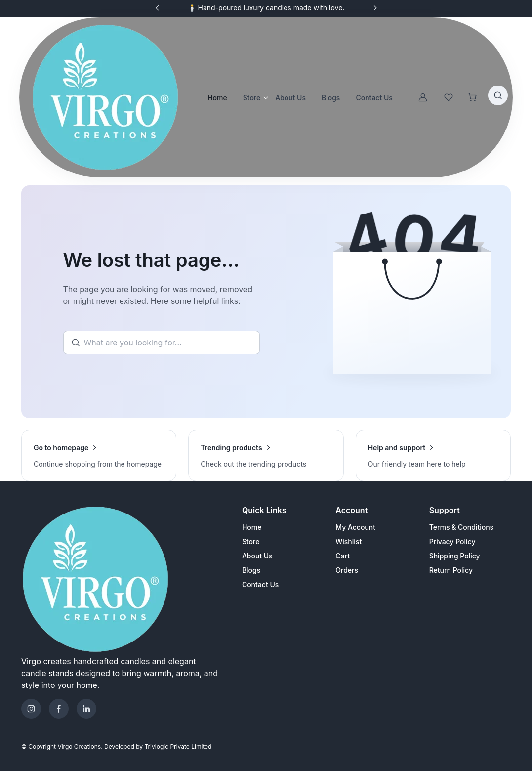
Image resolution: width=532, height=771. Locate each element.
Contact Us (260, 584)
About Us (257, 556)
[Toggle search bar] (498, 95)
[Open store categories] (264, 97)
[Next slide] (375, 8)
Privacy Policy (452, 541)
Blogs (251, 570)
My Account (355, 527)
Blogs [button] (331, 98)
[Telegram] (86, 709)
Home (217, 98)
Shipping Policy (455, 556)
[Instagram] (31, 709)
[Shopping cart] (472, 97)
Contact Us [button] (374, 98)
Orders (347, 570)
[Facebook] (59, 709)
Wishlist (348, 541)
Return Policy (451, 570)
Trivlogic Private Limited (178, 747)
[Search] (162, 343)
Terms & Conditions (462, 527)
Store (252, 98)
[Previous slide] (158, 8)
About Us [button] (290, 98)
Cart (343, 556)
